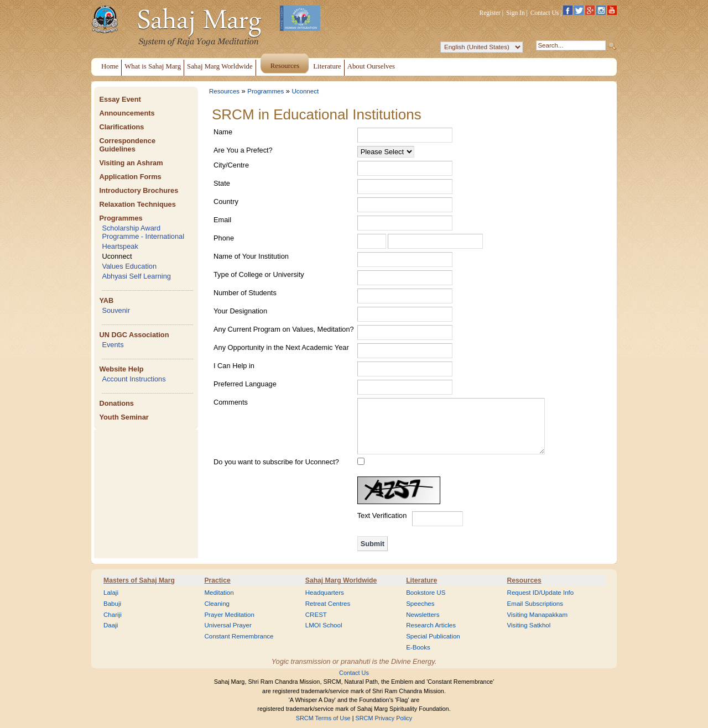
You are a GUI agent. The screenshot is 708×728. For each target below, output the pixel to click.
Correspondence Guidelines (127, 145)
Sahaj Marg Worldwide (341, 580)
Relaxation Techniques (137, 204)
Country (226, 201)
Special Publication (433, 636)
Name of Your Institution (251, 256)
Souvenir (116, 310)
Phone (224, 238)
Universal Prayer (228, 625)
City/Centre (231, 165)
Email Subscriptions (535, 604)
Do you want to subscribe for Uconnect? (276, 462)
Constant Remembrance (239, 636)
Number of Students (245, 293)
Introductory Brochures (139, 190)
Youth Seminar (124, 417)
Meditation (219, 593)
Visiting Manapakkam (538, 615)
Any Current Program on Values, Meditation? (284, 329)
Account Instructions (134, 379)
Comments (231, 402)
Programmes (121, 218)
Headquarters (325, 593)
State (222, 183)
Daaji (111, 625)
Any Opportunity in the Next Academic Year (281, 347)
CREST (316, 615)
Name (223, 132)
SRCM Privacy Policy (384, 718)
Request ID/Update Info (541, 593)
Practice (217, 580)
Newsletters (423, 615)
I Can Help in (234, 366)
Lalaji (111, 593)
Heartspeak (120, 246)
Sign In (516, 13)
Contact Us (545, 13)
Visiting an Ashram (131, 163)
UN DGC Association (134, 335)
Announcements (127, 113)
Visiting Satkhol (529, 625)
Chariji (113, 615)
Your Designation (240, 311)
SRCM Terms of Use (323, 718)
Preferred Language (245, 384)
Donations (116, 403)
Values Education (129, 266)
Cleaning (217, 604)
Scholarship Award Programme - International (143, 232)
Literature (421, 580)
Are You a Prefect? (243, 150)
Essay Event (120, 99)
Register (490, 13)
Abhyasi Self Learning (136, 276)
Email (222, 220)
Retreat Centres (328, 604)
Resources (224, 91)
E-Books (418, 647)
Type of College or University (259, 274)
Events (113, 345)
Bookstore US (426, 593)
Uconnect (117, 256)
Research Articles (431, 625)
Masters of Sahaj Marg (139, 580)
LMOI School (324, 625)
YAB (106, 300)
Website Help (121, 369)
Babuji (112, 604)
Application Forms (130, 177)
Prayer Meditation (229, 615)
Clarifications (121, 127)
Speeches (420, 604)
